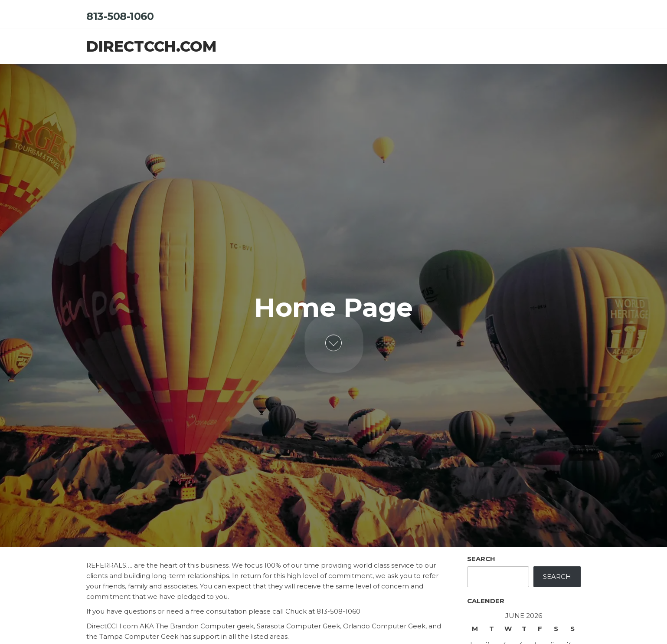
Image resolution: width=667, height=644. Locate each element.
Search (481, 559)
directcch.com (151, 46)
